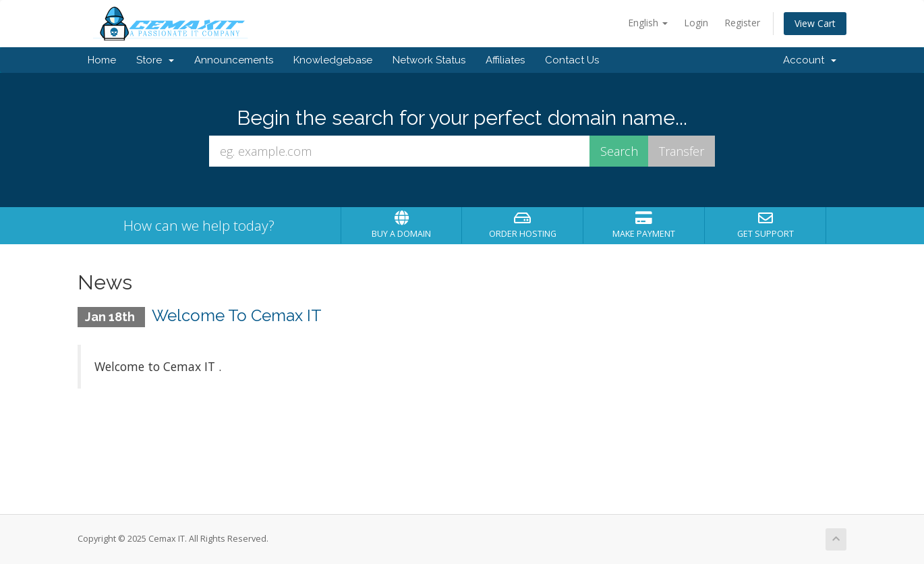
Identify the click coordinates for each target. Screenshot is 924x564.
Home (102, 60)
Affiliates (505, 60)
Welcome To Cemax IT (237, 315)
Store (155, 60)
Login (696, 23)
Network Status (429, 60)
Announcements (234, 60)
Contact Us (572, 60)
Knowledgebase (333, 60)
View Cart (815, 23)
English (648, 23)
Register (742, 23)
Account (810, 60)
